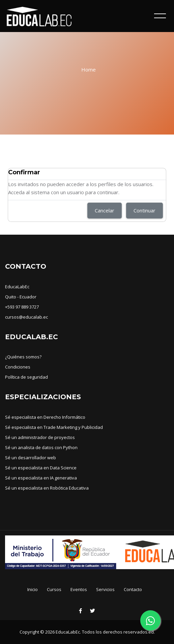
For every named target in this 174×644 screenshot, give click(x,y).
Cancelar (105, 210)
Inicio (33, 589)
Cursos (54, 589)
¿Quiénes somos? (23, 357)
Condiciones (18, 367)
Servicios (105, 589)
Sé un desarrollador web (31, 458)
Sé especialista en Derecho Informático (45, 417)
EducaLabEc (17, 287)
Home (89, 69)
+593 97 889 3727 (22, 307)
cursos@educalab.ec (26, 317)
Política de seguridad (26, 377)
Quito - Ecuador (21, 297)
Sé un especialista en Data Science (41, 468)
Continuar (144, 210)
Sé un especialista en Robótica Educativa (47, 488)
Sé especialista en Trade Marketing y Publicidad (54, 427)
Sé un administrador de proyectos (40, 437)
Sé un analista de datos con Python (41, 447)
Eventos (79, 589)
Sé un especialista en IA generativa (41, 478)
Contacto (133, 589)
